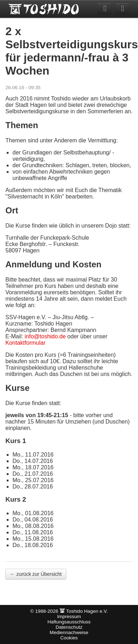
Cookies (69, 638)
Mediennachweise (69, 632)
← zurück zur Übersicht (36, 574)
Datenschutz (69, 627)
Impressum (69, 616)
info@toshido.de (45, 336)
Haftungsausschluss (69, 622)
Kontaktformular (25, 343)
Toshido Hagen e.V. (44, 9)
